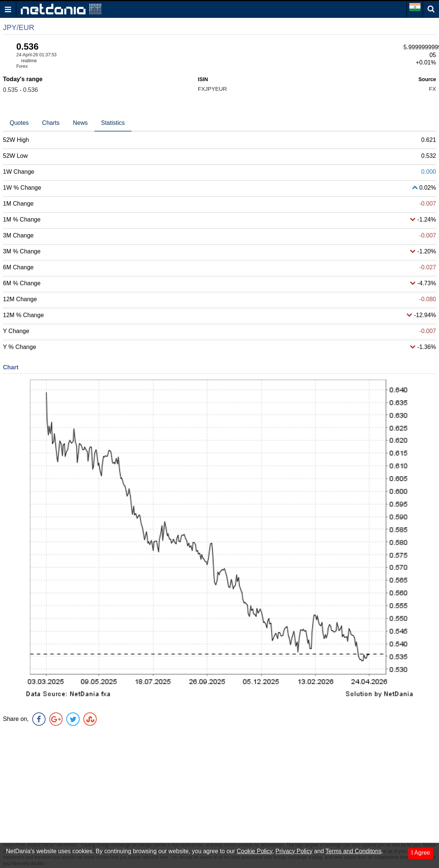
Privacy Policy (294, 851)
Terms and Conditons (353, 851)
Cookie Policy (255, 851)
